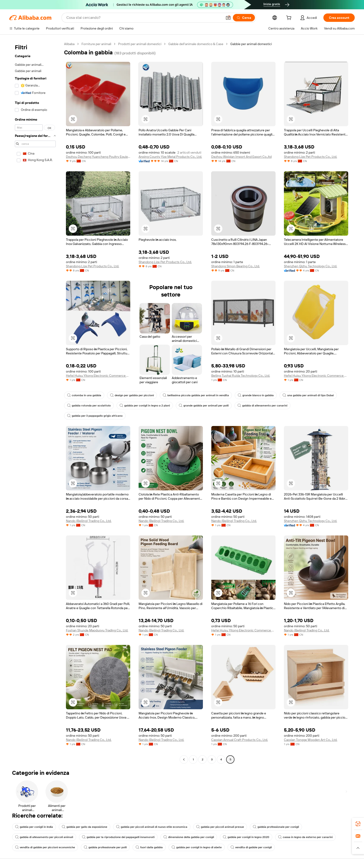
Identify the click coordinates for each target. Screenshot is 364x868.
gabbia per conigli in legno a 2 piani (145, 406)
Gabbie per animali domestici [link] (251, 44)
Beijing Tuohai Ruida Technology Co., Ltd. (241, 376)
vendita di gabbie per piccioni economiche (45, 847)
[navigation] (35, 402)
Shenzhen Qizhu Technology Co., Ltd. (310, 266)
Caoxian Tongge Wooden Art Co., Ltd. (311, 740)
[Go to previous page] (184, 759)
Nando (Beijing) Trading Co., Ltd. (89, 521)
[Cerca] (244, 18)
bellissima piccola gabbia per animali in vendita (196, 395)
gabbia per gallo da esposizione (84, 827)
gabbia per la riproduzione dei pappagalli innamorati (118, 837)
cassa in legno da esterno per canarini (305, 837)
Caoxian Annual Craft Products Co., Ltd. (240, 740)
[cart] (290, 18)
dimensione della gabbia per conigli (189, 837)
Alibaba (69, 44)
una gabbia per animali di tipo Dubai (308, 395)
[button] (228, 18)
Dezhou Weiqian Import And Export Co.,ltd (241, 157)
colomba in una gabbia (84, 395)
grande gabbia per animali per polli (204, 406)
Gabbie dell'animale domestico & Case (196, 44)
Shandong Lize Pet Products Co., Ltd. (310, 157)
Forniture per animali (96, 44)
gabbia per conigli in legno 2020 (246, 837)
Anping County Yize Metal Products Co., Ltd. (170, 157)
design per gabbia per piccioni (132, 395)
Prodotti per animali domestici (140, 44)
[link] (358, 824)
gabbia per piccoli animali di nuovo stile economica (152, 827)
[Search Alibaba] (144, 18)
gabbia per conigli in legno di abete (197, 847)
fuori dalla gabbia (149, 847)
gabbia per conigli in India (34, 827)
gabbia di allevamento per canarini (262, 406)
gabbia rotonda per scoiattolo (89, 406)
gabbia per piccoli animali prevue (220, 827)
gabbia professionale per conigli (276, 827)
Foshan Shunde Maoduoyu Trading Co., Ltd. (97, 630)
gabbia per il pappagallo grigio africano (95, 416)
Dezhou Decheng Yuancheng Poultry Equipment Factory (98, 157)
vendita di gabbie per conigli (251, 847)
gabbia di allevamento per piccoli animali (44, 837)
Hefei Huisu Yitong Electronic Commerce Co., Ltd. (98, 376)
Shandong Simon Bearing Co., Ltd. (236, 266)
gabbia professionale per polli (105, 847)
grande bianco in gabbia (256, 395)
